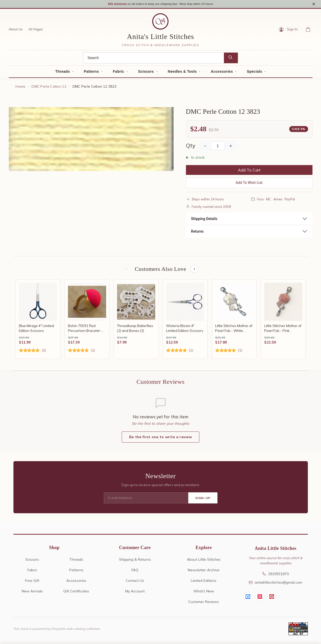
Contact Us (135, 582)
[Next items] (195, 270)
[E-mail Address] (146, 500)
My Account (135, 593)
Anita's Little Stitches (161, 38)
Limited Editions (204, 582)
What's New (204, 593)
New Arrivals (32, 593)
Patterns (91, 72)
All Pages (36, 30)
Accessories (222, 72)
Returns (197, 232)
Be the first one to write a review (160, 439)
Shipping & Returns (135, 561)
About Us (16, 30)
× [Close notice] (314, 4)
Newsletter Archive (204, 571)
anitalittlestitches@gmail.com (275, 584)
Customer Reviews (204, 603)
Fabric (119, 72)
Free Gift (32, 582)
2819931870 (275, 575)
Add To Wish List (249, 184)
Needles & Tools (182, 72)
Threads (63, 72)
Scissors (146, 72)
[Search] (154, 59)
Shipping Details (204, 219)
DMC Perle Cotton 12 (49, 87)
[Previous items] (126, 270)
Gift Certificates (76, 593)
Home (20, 87)
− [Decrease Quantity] (205, 147)
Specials (255, 72)
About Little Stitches (204, 561)
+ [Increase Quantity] (231, 147)
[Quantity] (218, 147)
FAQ (135, 571)
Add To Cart (249, 171)
